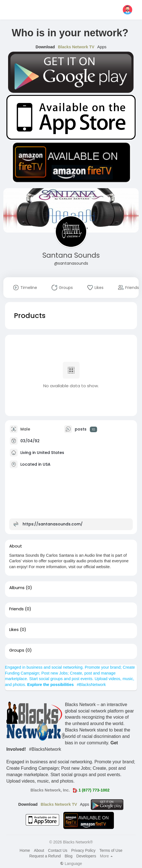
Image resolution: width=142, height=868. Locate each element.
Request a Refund (45, 856)
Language (71, 864)
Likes (14, 630)
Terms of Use (111, 850)
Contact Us (58, 850)
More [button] (106, 856)
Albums (17, 588)
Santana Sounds (71, 255)
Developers (86, 856)
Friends (16, 609)
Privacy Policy (83, 850)
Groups (17, 650)
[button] (127, 10)
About (39, 850)
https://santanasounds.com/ (53, 524)
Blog (69, 856)
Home (25, 850)
